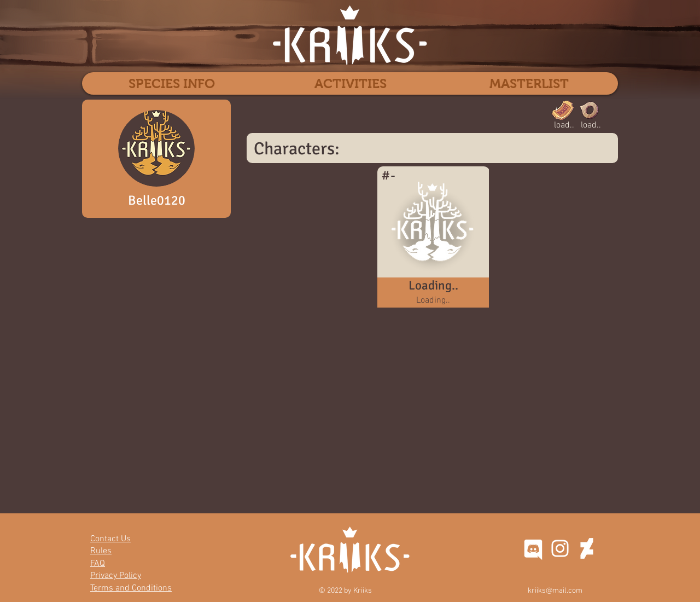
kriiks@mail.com (555, 591)
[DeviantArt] (587, 548)
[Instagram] (560, 548)
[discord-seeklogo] (533, 548)
